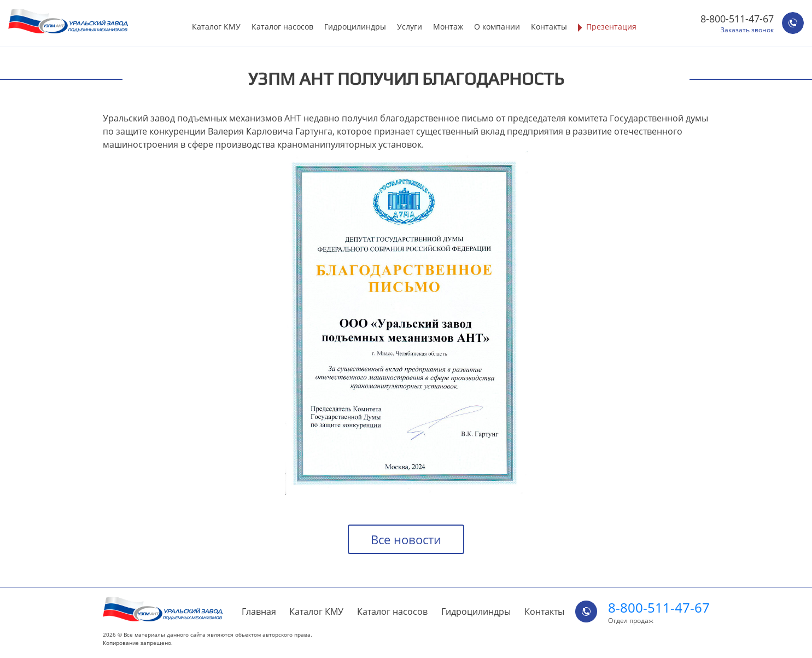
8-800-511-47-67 (737, 19)
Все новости (406, 539)
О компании (497, 27)
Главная (259, 612)
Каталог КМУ (216, 27)
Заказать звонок (747, 30)
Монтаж (448, 27)
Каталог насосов (282, 27)
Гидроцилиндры (355, 27)
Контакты (549, 27)
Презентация (611, 27)
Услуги (410, 27)
